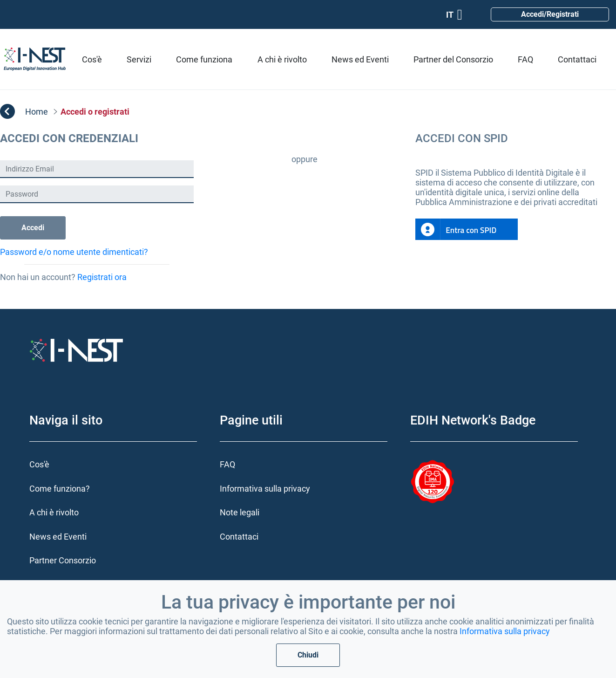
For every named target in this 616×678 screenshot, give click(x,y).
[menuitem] (92, 59)
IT (454, 15)
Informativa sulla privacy (505, 631)
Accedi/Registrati (550, 14)
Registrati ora (102, 277)
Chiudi (308, 655)
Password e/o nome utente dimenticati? (74, 252)
